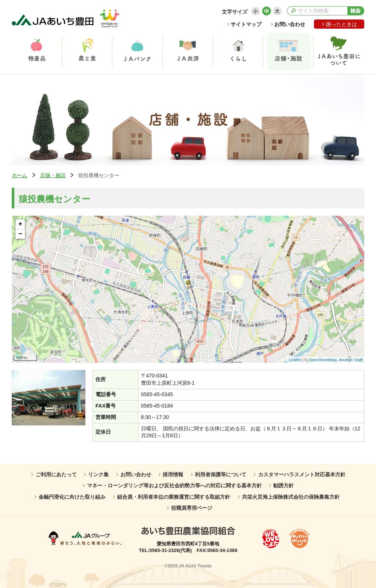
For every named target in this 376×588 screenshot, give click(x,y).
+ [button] (20, 224)
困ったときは (341, 24)
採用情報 (173, 474)
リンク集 (98, 474)
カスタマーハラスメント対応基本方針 (302, 474)
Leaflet (295, 360)
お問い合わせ (290, 24)
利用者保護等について (221, 474)
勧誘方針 (283, 485)
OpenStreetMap (323, 360)
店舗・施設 (53, 175)
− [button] (20, 234)
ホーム (19, 175)
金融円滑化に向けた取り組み (72, 497)
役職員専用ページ (192, 508)
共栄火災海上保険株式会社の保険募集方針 (291, 497)
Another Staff (351, 360)
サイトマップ (246, 24)
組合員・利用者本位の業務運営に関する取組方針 (174, 497)
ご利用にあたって (56, 474)
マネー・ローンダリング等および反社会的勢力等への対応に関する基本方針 (174, 485)
